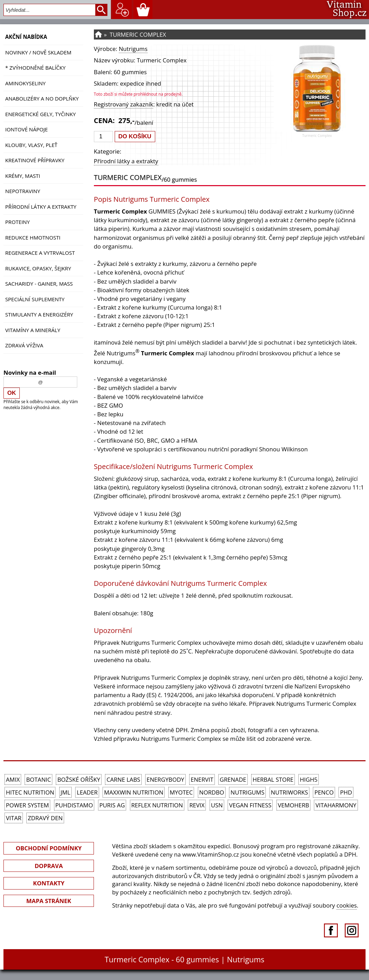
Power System (27, 805)
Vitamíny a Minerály (33, 330)
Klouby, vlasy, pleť (31, 145)
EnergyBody (165, 779)
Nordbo (212, 792)
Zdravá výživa (24, 345)
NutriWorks (290, 792)
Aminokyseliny (25, 83)
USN (217, 805)
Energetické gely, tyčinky (41, 114)
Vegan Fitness (250, 805)
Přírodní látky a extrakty (41, 207)
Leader (87, 792)
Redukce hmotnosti (33, 237)
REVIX (197, 805)
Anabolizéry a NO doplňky (42, 98)
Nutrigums (133, 49)
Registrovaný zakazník (124, 104)
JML (65, 792)
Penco (324, 792)
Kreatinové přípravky (35, 160)
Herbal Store (273, 779)
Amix (13, 779)
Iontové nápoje (27, 129)
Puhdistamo (74, 805)
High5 (309, 779)
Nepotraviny (23, 191)
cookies (347, 905)
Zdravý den (45, 818)
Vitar (14, 818)
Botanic (38, 779)
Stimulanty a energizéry (39, 314)
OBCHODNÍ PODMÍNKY (49, 848)
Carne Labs (123, 779)
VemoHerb (293, 805)
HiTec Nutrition (30, 792)
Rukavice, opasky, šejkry (38, 268)
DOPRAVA (49, 866)
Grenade (233, 779)
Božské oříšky (79, 779)
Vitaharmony (336, 805)
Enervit (202, 779)
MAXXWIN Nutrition (134, 792)
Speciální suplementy (35, 299)
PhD (346, 792)
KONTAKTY (49, 883)
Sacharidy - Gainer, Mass (39, 284)
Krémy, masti (23, 176)
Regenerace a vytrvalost (40, 253)
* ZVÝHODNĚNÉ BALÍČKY (35, 68)
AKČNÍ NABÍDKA (26, 37)
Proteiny (17, 222)
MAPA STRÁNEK (49, 901)
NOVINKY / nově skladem (38, 52)
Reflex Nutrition (157, 805)
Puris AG (112, 805)
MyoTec (181, 792)
